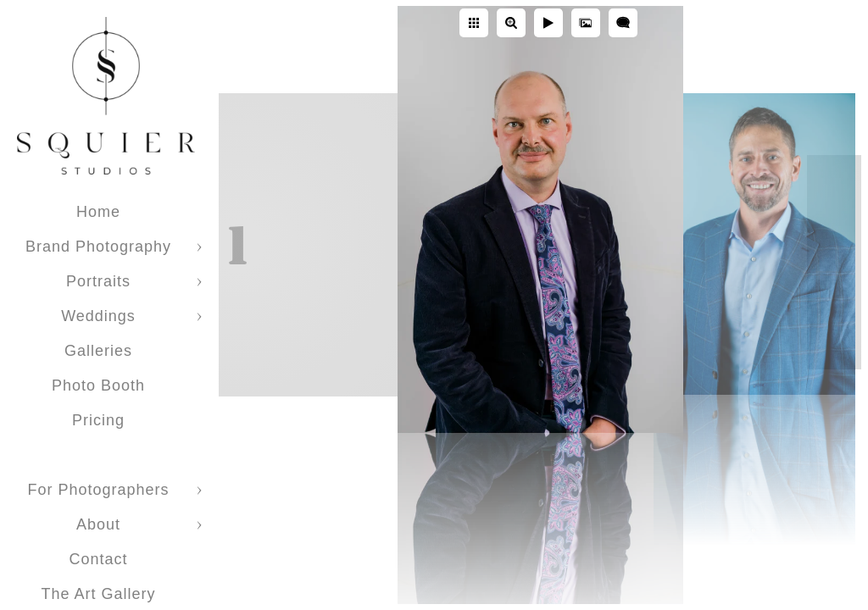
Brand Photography (98, 247)
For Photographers (98, 490)
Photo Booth (98, 385)
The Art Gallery (98, 594)
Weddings (98, 316)
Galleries (98, 351)
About (98, 524)
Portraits (98, 281)
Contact (98, 559)
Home (98, 212)
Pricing (98, 420)
